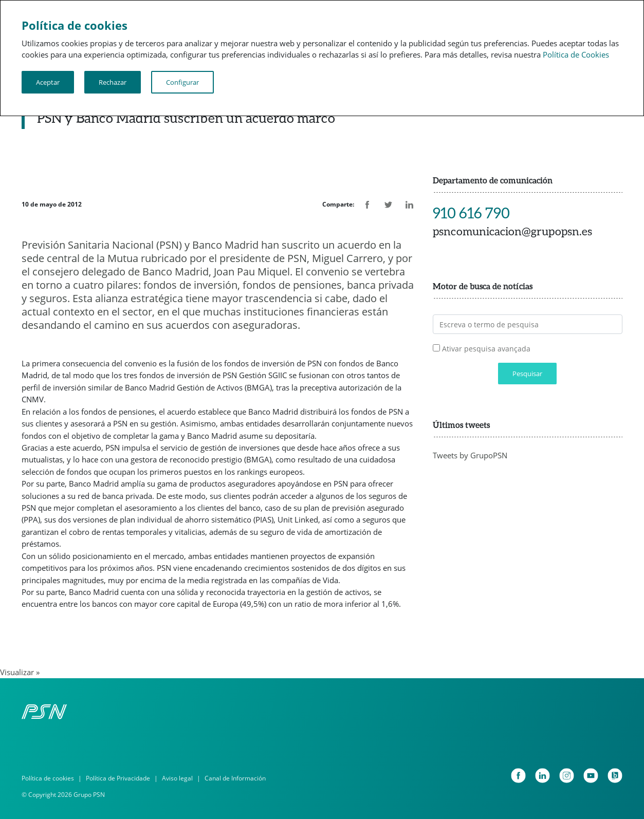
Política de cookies (48, 778)
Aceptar (48, 82)
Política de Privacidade (118, 778)
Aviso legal (177, 778)
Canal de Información (235, 778)
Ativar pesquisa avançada (486, 349)
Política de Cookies (576, 54)
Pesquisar (527, 374)
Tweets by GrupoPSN (470, 455)
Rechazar (113, 82)
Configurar (182, 82)
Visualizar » (20, 672)
